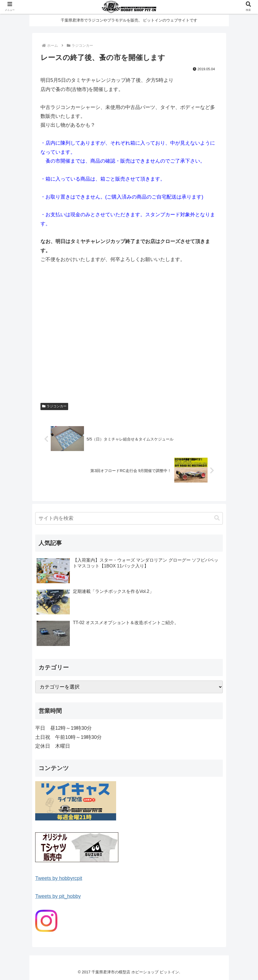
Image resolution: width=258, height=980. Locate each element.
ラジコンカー (54, 406)
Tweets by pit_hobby (58, 896)
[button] (217, 518)
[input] (129, 519)
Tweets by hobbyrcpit (59, 879)
